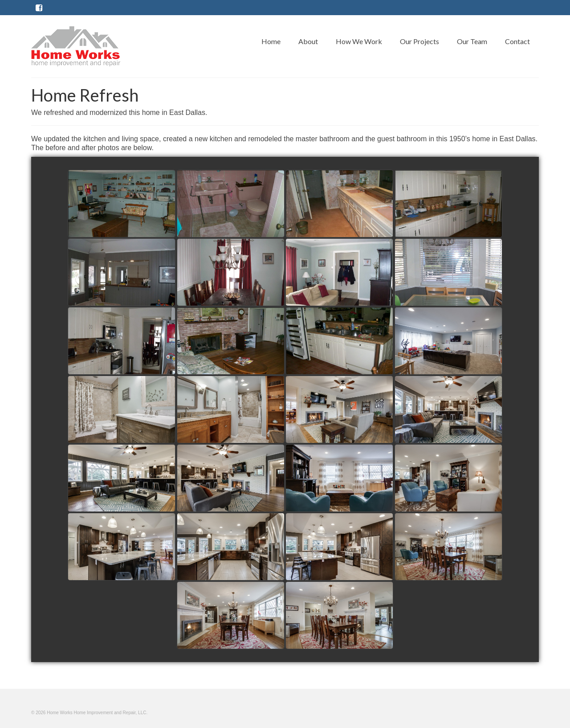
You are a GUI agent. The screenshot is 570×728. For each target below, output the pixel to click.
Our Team (472, 41)
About (308, 41)
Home (271, 41)
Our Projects (419, 41)
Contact (517, 41)
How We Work (359, 41)
